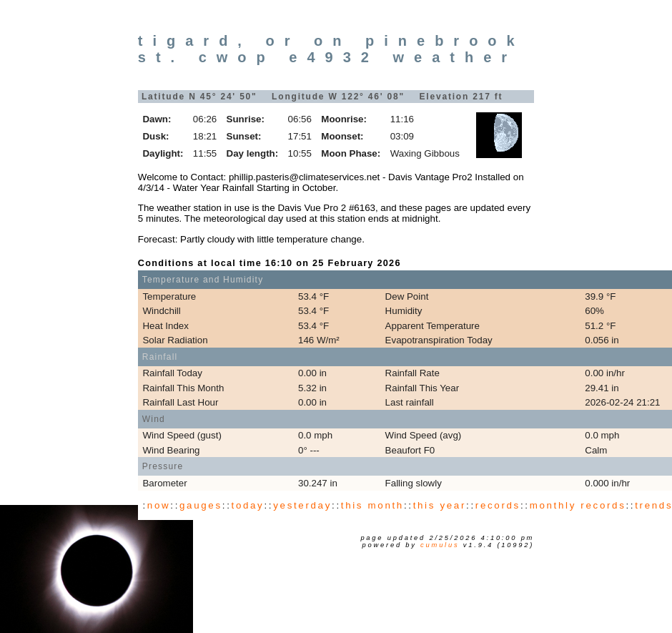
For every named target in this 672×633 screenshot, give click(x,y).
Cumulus (440, 545)
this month (372, 505)
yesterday (302, 505)
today (248, 505)
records (498, 505)
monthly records (578, 505)
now (159, 505)
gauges (201, 505)
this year (440, 505)
